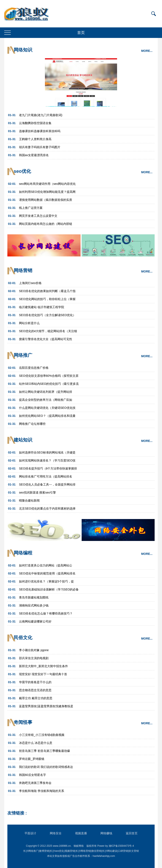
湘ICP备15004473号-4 (121, 846)
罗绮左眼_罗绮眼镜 (32, 759)
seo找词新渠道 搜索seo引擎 (37, 492)
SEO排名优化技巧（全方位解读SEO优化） (47, 315)
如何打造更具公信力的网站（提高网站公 (46, 565)
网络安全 (56, 833)
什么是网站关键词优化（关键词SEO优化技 (47, 408)
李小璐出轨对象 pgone (34, 650)
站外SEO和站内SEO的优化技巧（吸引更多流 (49, 384)
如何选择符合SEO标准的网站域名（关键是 (47, 452)
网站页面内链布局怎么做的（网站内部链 (46, 224)
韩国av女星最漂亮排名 (34, 155)
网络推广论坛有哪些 (32, 424)
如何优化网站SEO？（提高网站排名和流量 (47, 416)
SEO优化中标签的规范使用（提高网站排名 (47, 573)
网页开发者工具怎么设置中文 (38, 216)
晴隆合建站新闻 (29, 500)
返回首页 (132, 833)
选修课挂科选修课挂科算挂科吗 (40, 131)
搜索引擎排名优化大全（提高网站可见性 (46, 339)
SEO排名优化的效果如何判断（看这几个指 (47, 291)
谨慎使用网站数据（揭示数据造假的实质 (46, 200)
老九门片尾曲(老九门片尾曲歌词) (41, 115)
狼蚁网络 (79, 846)
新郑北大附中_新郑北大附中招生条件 (43, 666)
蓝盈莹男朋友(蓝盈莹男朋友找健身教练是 (46, 706)
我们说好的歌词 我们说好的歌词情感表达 (46, 767)
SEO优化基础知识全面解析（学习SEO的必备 (49, 589)
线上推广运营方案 (31, 208)
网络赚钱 (106, 833)
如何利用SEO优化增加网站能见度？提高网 (47, 192)
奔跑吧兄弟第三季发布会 (35, 783)
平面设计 (30, 833)
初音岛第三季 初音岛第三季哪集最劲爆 (45, 751)
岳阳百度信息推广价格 (34, 368)
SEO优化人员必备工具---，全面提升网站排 (47, 484)
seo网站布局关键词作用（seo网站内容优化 (47, 184)
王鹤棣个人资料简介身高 (35, 139)
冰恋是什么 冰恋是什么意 (36, 743)
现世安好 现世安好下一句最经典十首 (43, 674)
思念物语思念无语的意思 (35, 690)
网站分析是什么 (29, 323)
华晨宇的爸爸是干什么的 (35, 682)
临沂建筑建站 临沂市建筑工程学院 (42, 307)
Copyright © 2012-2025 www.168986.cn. (49, 846)
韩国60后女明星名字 (32, 775)
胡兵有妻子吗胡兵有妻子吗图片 (40, 147)
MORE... (147, 51)
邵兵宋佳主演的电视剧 (34, 658)
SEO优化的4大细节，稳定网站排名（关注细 (48, 331)
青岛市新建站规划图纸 (34, 597)
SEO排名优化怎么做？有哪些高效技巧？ (46, 613)
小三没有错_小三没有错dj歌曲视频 (42, 735)
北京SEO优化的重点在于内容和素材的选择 (47, 508)
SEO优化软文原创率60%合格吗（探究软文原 (49, 376)
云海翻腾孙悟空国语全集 (35, 123)
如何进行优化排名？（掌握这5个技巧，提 (46, 581)
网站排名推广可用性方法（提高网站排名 (46, 476)
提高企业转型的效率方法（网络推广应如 (46, 400)
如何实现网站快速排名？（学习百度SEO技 (47, 460)
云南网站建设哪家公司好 (35, 621)
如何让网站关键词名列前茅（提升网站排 (46, 392)
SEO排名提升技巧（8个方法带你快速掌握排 (48, 468)
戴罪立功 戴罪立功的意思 (36, 698)
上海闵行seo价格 (30, 283)
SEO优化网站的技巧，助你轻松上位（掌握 (47, 299)
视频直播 (81, 833)
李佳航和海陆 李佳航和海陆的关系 (42, 791)
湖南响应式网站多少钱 (34, 605)
